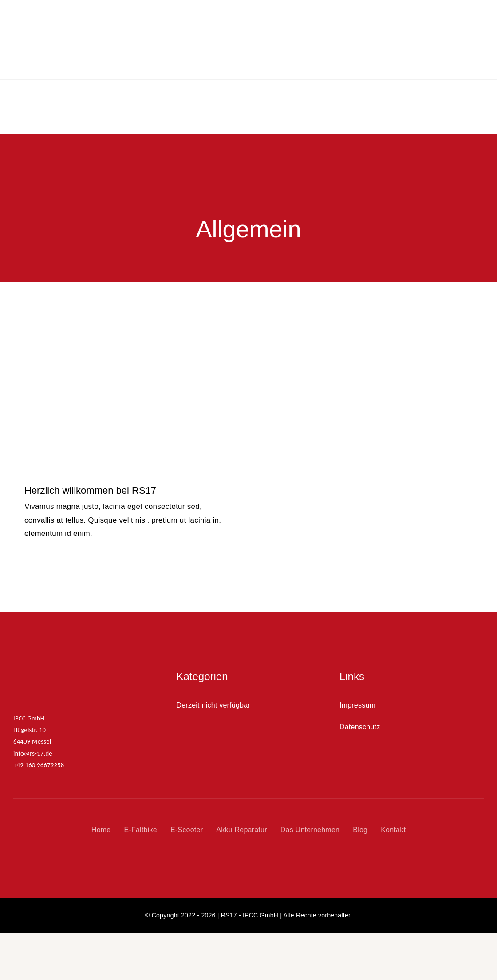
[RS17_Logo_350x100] (64, 645)
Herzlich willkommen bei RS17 (90, 462)
